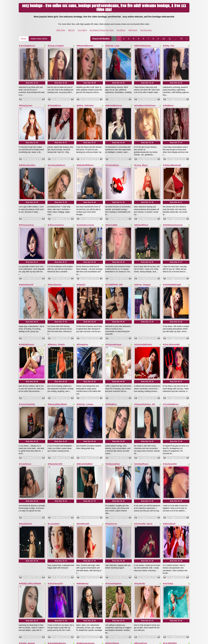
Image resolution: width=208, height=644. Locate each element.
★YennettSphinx (113, 464)
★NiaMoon (168, 92)
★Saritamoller (170, 371)
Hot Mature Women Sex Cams (102, 30)
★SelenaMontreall (172, 139)
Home (23, 39)
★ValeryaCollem (27, 556)
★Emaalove (82, 278)
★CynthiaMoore (171, 324)
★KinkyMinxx (54, 92)
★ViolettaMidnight (172, 231)
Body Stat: (32, 69)
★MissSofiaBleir (85, 371)
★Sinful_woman (27, 510)
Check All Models (101, 39)
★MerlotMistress (114, 92)
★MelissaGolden (27, 139)
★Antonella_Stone (143, 417)
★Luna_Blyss (141, 139)
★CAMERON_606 (114, 231)
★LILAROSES (170, 510)
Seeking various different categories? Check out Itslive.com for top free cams (104, 618)
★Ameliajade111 (27, 46)
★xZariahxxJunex (85, 185)
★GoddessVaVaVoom (145, 92)
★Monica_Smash (56, 278)
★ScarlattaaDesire (57, 510)
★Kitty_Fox (169, 46)
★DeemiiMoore (142, 556)
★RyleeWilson (141, 185)
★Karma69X (111, 185)
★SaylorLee (111, 417)
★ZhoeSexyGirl (55, 464)
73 (181, 39)
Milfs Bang (133, 30)
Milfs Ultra (61, 30)
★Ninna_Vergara (142, 231)
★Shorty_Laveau (85, 324)
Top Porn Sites (146, 30)
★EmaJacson (26, 92)
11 (170, 39)
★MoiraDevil (169, 417)
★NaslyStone (25, 417)
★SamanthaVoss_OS (145, 324)
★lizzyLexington (56, 46)
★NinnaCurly (169, 556)
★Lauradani (53, 417)
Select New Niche (40, 39)
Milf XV (71, 30)
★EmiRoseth (83, 417)
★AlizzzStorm (112, 510)
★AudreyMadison (56, 139)
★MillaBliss (111, 324)
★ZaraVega (111, 556)
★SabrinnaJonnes (86, 510)
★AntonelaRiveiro (143, 278)
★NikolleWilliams (85, 139)
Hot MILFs (121, 30)
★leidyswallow (113, 371)
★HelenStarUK (26, 231)
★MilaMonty (82, 464)
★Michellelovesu (142, 46)
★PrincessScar (26, 185)
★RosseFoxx (141, 510)
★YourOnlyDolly (27, 324)
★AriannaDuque (113, 278)
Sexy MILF (82, 30)
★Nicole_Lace (112, 46)
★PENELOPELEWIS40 (30, 464)
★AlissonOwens (56, 185)
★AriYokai (168, 464)
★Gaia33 (81, 231)
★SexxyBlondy (55, 556)
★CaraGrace (25, 371)
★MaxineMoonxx (85, 46)
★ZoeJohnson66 (171, 278)
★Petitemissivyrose (173, 185)
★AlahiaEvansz (26, 278)
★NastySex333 (55, 371)
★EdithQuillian (84, 556)
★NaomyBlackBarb (57, 324)
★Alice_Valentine (85, 92)
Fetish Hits (128, 640)
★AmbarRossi (141, 371)
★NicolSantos (55, 231)
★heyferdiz (140, 464)
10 (164, 39)
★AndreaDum (112, 139)
